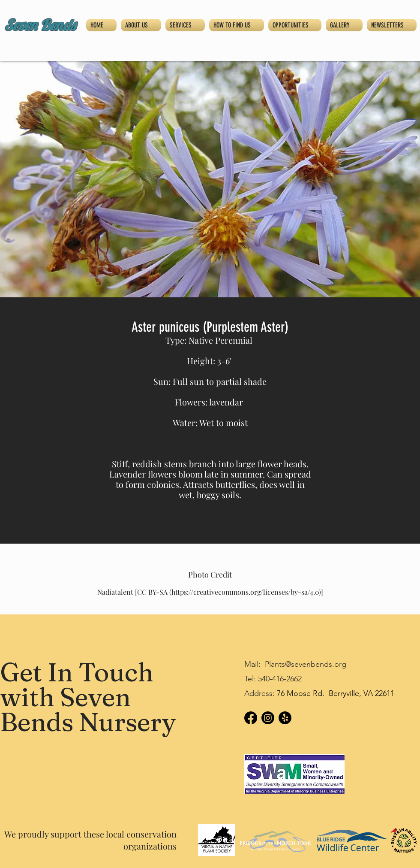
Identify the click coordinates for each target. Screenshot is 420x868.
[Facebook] (251, 718)
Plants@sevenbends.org (306, 664)
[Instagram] (268, 718)
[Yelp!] (285, 718)
